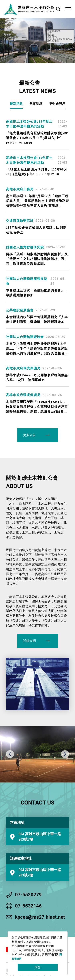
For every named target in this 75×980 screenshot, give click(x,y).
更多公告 (29, 435)
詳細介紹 (29, 641)
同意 (38, 967)
